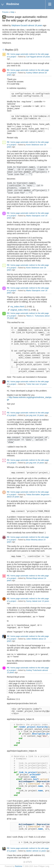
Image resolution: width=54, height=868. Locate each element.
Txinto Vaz (30, 384)
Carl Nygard (31, 57)
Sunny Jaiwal (32, 601)
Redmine (18, 866)
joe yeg (29, 415)
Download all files (51, 306)
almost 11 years (39, 851)
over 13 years (43, 601)
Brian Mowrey (32, 540)
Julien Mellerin (32, 639)
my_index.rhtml (17, 307)
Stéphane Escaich (20, 25)
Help (12, 12)
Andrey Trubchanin (34, 670)
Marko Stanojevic (33, 216)
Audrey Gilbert (32, 73)
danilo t (29, 851)
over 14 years (41, 384)
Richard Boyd (32, 578)
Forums (5, 12)
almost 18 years (35, 25)
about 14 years (13, 497)
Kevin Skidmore (33, 145)
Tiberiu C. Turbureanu (35, 316)
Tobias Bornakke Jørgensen (38, 494)
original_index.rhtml (19, 310)
